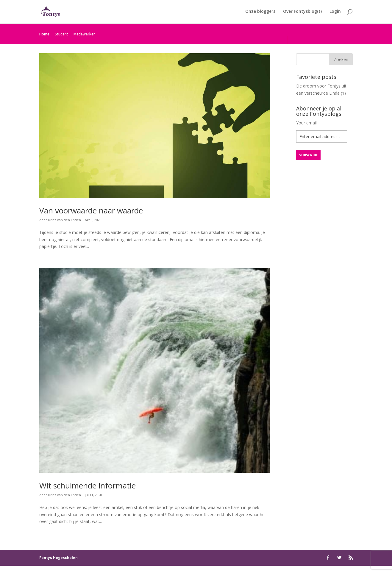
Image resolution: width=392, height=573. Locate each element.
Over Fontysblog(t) (302, 12)
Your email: (307, 123)
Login (335, 12)
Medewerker (84, 34)
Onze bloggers (260, 12)
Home (44, 34)
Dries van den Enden (64, 220)
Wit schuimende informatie (88, 485)
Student (61, 34)
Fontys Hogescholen (58, 558)
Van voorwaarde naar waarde (91, 210)
